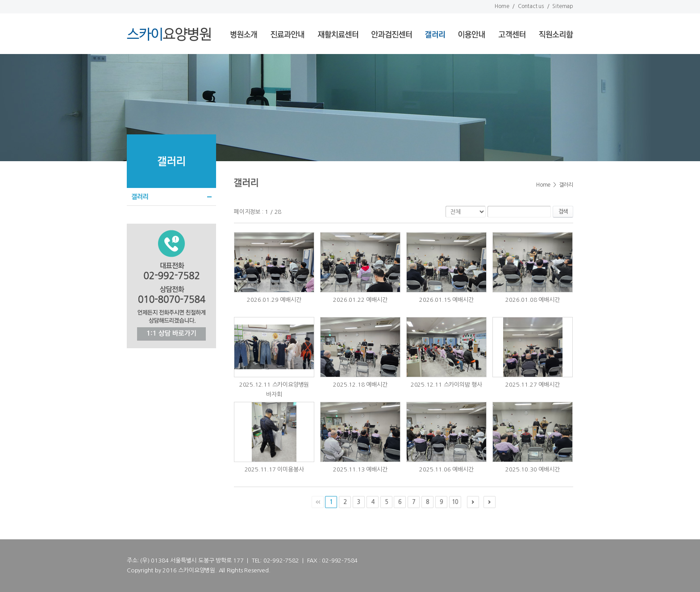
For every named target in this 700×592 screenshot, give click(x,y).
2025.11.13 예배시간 (360, 469)
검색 (563, 212)
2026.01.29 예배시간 (274, 300)
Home (502, 6)
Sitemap (563, 6)
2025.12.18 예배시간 (360, 385)
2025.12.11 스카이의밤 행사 (446, 385)
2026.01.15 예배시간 (446, 300)
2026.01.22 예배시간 (360, 300)
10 (455, 502)
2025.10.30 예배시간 (532, 469)
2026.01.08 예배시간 (532, 300)
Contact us (531, 6)
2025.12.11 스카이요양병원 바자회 (274, 390)
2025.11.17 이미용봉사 (274, 469)
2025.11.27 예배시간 (532, 385)
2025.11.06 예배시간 (446, 469)
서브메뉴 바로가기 (0, 0)
